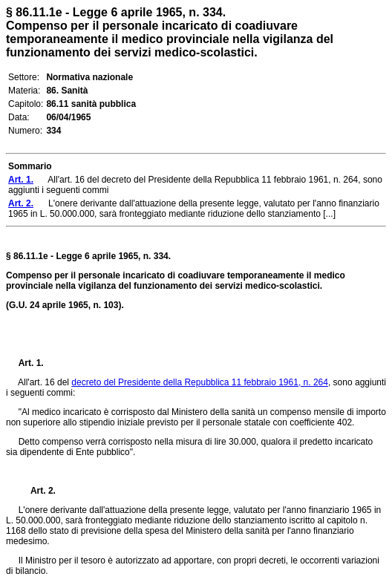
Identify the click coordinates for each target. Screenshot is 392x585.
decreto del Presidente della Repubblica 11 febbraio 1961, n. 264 (200, 382)
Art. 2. (37, 491)
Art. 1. (31, 363)
